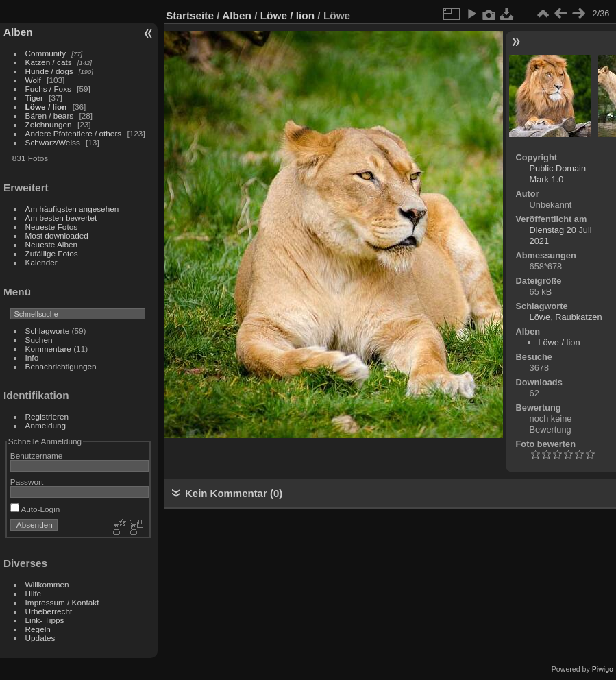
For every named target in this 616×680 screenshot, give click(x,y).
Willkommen (47, 584)
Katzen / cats (49, 62)
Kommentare (48, 349)
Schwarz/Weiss (53, 142)
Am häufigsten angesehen (72, 209)
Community (46, 53)
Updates (40, 638)
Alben (18, 32)
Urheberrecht (49, 611)
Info (32, 357)
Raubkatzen (578, 317)
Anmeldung (46, 425)
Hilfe (34, 593)
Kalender (41, 262)
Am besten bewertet (61, 218)
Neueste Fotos (52, 227)
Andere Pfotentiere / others (74, 133)
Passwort (27, 482)
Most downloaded (57, 235)
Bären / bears (50, 116)
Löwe (540, 317)
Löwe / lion (46, 107)
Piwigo (603, 669)
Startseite (190, 15)
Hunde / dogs (49, 71)
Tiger (34, 98)
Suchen (39, 340)
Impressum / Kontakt (62, 602)
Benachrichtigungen (61, 366)
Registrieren (47, 416)
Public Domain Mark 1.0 (558, 174)
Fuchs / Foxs (48, 89)
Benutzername (37, 456)
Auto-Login (35, 509)
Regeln (38, 629)
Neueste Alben (52, 244)
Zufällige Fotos (52, 253)
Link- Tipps (45, 620)
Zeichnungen (49, 124)
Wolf (33, 80)
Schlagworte (48, 331)
